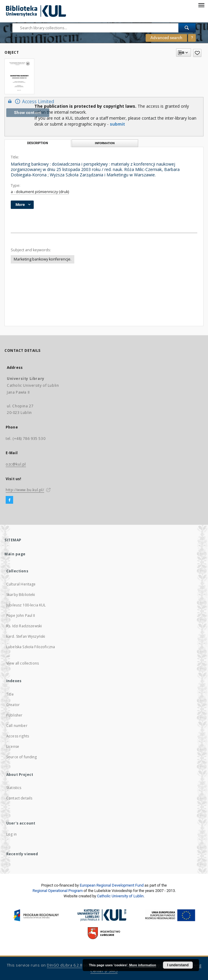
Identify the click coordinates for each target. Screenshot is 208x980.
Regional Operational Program (58, 891)
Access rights (18, 736)
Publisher (14, 715)
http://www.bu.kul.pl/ (25, 490)
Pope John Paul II (21, 615)
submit (117, 124)
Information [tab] (105, 143)
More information (143, 965)
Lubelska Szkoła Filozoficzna (31, 647)
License (13, 746)
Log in (11, 834)
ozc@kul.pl (16, 464)
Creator (13, 705)
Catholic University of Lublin (120, 896)
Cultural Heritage (21, 584)
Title (10, 694)
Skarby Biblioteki (21, 595)
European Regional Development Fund (112, 885)
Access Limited (30, 101)
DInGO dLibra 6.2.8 (64, 965)
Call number (17, 726)
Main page (15, 554)
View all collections (23, 663)
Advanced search (166, 38)
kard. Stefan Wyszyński (26, 636)
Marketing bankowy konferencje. (43, 259)
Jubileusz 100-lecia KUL (26, 605)
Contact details (19, 798)
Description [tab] (38, 143)
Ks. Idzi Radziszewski (24, 626)
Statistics (14, 788)
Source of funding (22, 757)
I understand (178, 965)
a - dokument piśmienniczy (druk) (40, 192)
